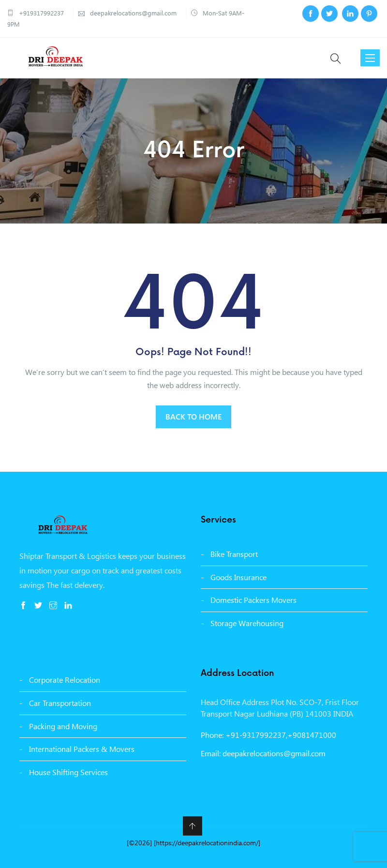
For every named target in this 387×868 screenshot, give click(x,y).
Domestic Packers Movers (253, 600)
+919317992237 (41, 13)
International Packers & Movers (82, 749)
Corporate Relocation (65, 680)
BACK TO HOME (193, 416)
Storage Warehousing (247, 623)
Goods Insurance (238, 577)
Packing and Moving (63, 726)
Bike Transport (234, 554)
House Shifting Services (68, 772)
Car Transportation (60, 703)
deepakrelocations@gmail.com (132, 13)
